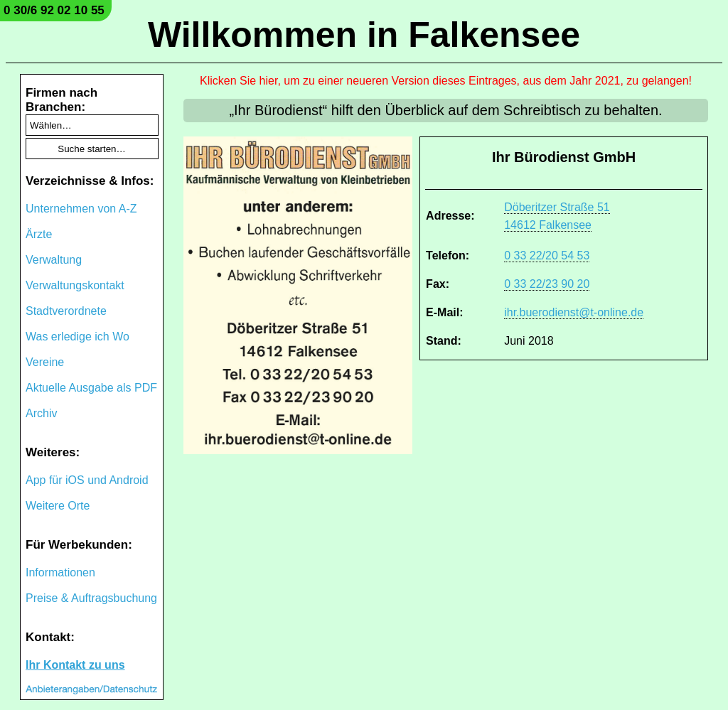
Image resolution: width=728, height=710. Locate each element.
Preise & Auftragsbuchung (91, 598)
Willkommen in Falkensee (364, 35)
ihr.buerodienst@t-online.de (574, 312)
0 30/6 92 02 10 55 (54, 10)
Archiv (41, 413)
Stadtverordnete (66, 311)
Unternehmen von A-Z (81, 209)
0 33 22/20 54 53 (547, 256)
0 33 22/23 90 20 (547, 284)
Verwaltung (54, 260)
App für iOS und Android (87, 480)
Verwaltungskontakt (75, 285)
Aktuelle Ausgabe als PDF (91, 388)
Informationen (60, 572)
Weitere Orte (58, 506)
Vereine (45, 362)
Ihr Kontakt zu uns (75, 665)
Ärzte (39, 234)
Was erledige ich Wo (77, 337)
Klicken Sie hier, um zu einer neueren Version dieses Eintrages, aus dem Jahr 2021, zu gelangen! (446, 81)
